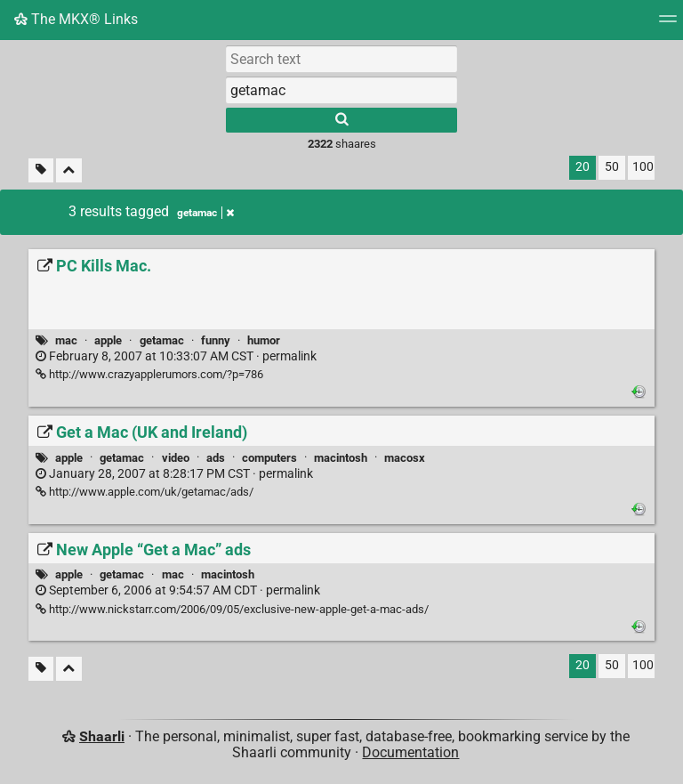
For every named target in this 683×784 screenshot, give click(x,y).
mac (66, 340)
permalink (176, 356)
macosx (405, 458)
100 (643, 167)
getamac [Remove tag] (205, 213)
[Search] (341, 120)
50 (612, 167)
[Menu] (668, 24)
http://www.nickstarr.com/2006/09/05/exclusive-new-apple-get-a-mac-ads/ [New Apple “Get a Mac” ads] (232, 609)
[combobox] (341, 90)
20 (583, 167)
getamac (162, 340)
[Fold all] (69, 170)
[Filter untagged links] (41, 170)
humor (264, 340)
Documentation (410, 752)
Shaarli (102, 736)
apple (108, 340)
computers (269, 458)
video (176, 458)
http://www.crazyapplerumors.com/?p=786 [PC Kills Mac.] (149, 374)
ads (216, 458)
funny (216, 340)
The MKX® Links (76, 19)
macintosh (341, 458)
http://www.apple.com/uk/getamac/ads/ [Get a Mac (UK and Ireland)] (145, 492)
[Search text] (341, 59)
